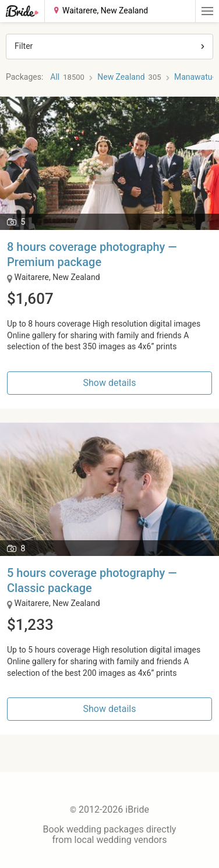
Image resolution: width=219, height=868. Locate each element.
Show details (110, 383)
